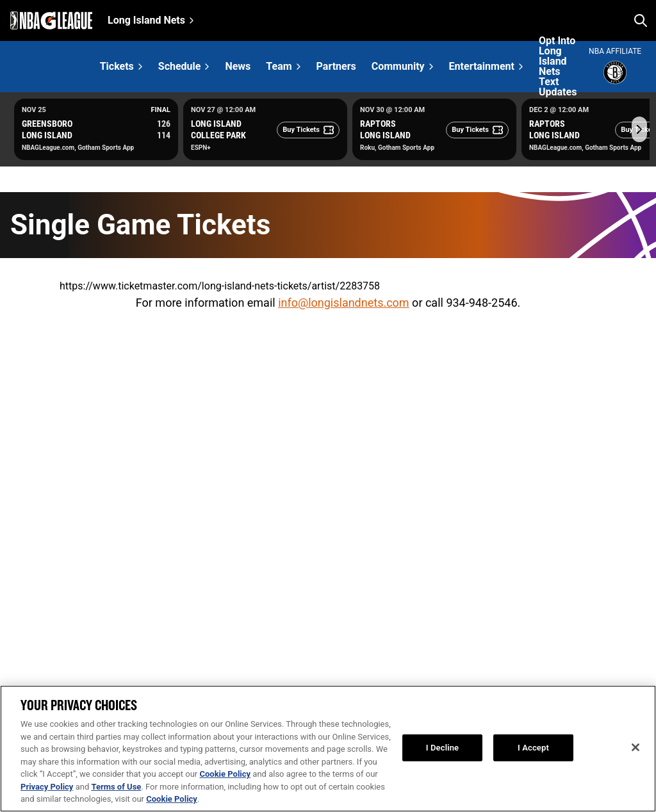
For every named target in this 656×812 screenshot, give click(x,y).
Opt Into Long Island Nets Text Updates (558, 67)
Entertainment (482, 66)
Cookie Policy (225, 774)
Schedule (180, 66)
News (238, 67)
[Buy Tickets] (308, 130)
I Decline (442, 748)
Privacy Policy (47, 787)
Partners (336, 67)
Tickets (117, 66)
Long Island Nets (146, 20)
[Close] (635, 747)
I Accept (533, 748)
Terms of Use (116, 787)
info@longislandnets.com (344, 303)
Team (279, 66)
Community (398, 66)
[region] (328, 749)
